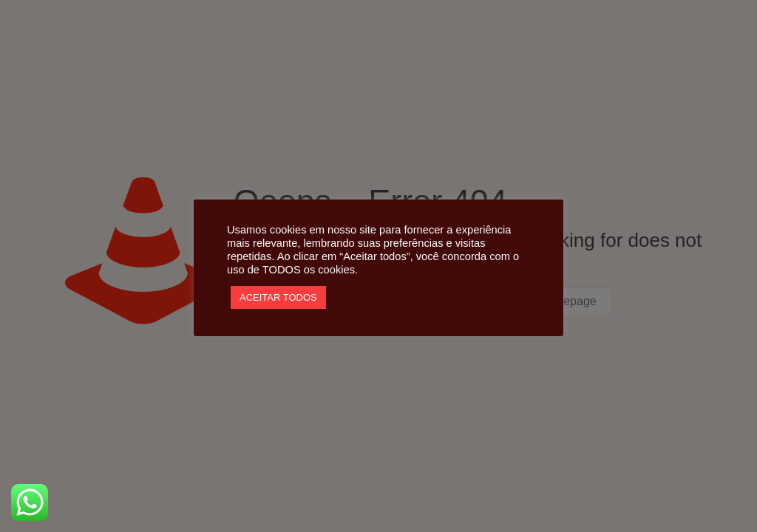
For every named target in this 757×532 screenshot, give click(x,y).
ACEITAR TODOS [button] (278, 297)
